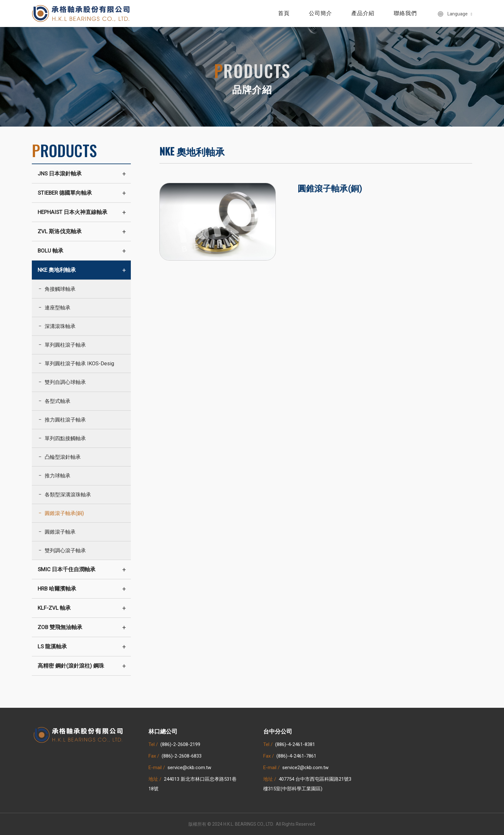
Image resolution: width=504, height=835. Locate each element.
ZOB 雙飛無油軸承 (60, 627)
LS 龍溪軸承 (52, 646)
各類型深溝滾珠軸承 (68, 495)
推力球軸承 (58, 476)
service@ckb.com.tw (189, 768)
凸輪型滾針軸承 (63, 457)
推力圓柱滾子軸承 (65, 420)
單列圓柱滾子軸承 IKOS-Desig (79, 364)
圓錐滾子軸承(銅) (64, 513)
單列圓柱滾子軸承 (65, 345)
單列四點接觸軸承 (65, 438)
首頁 (284, 13)
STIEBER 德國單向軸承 (65, 193)
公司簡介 (320, 13)
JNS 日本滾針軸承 (60, 173)
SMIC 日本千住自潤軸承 (67, 569)
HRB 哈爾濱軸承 (57, 589)
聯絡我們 (405, 13)
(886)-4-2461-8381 (295, 744)
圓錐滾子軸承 (60, 532)
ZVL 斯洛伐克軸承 (60, 231)
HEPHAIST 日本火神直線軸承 (72, 212)
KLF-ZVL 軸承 (54, 608)
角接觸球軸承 (60, 289)
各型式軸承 (58, 401)
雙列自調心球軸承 (65, 382)
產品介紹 (363, 13)
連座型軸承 (58, 308)
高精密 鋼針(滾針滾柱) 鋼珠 (71, 666)
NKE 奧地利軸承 (57, 270)
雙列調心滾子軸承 (65, 551)
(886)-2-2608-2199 (180, 744)
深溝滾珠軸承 (60, 326)
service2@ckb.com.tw (305, 768)
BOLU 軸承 (50, 251)
